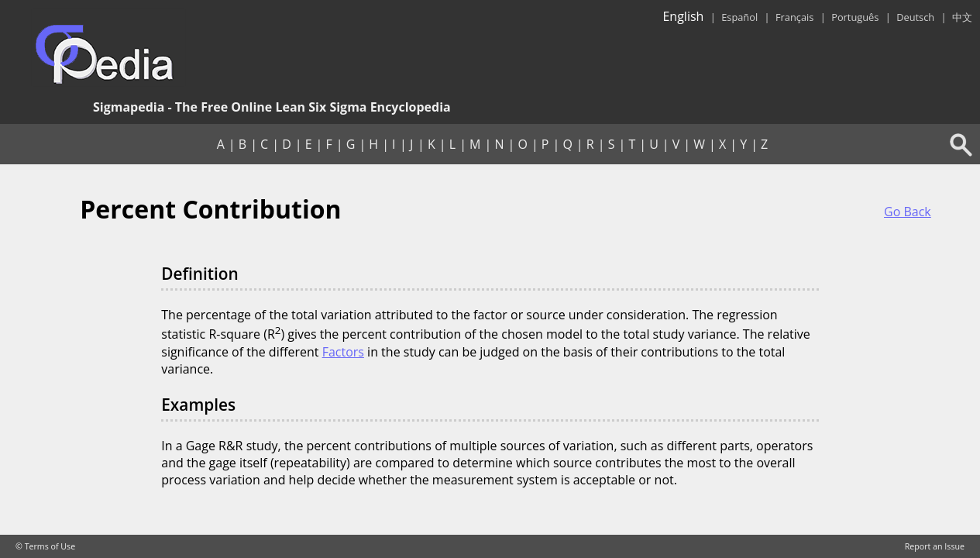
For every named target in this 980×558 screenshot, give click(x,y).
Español (739, 17)
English (683, 16)
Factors (343, 352)
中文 (962, 17)
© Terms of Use (45, 546)
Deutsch (915, 17)
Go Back (908, 212)
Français (794, 17)
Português (855, 17)
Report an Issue (935, 546)
